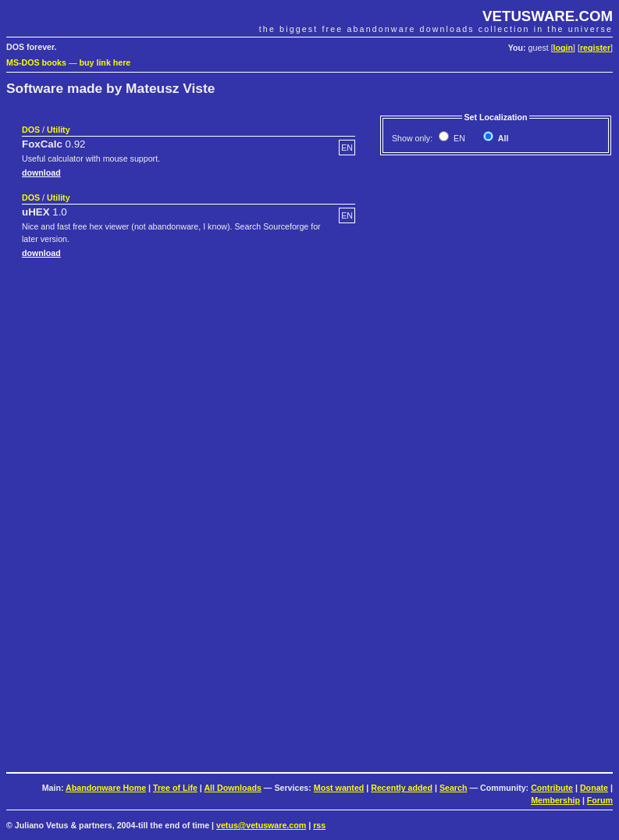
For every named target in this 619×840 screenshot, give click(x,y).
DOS (31, 130)
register (595, 48)
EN (458, 138)
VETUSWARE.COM (548, 16)
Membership (555, 800)
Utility (59, 130)
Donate (594, 788)
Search (454, 788)
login (563, 48)
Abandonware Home (106, 788)
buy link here (105, 62)
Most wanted (339, 788)
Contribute (552, 788)
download (41, 173)
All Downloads (232, 788)
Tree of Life (175, 788)
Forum (600, 800)
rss (319, 825)
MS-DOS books (36, 62)
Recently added (402, 788)
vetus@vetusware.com (261, 825)
